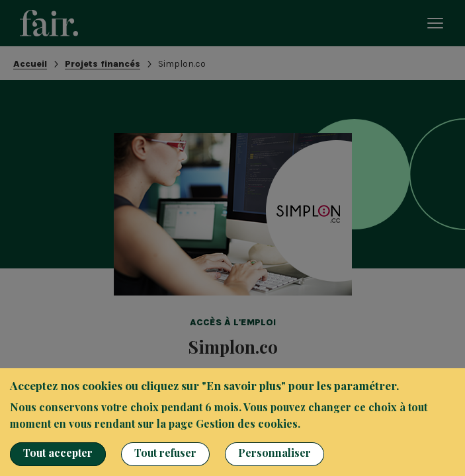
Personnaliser (275, 453)
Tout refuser (165, 453)
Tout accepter (58, 453)
